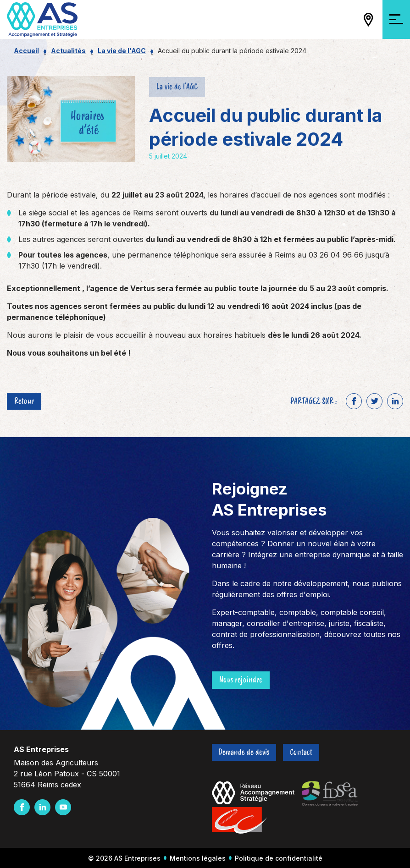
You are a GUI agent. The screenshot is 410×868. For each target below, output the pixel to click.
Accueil (26, 51)
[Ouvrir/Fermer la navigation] (396, 19)
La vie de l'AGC (122, 51)
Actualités (68, 51)
